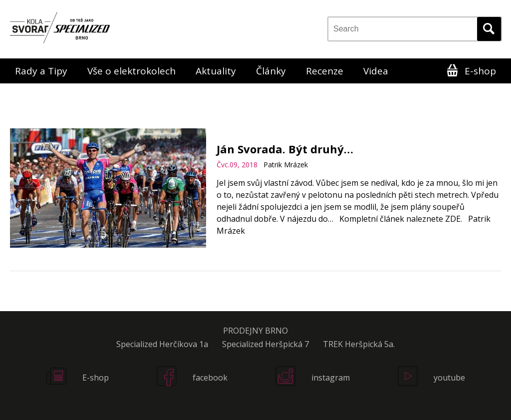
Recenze (325, 71)
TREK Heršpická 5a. (359, 344)
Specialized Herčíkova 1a (162, 344)
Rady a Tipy (41, 71)
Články (271, 71)
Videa (376, 71)
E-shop (480, 71)
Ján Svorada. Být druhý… (285, 149)
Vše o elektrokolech (131, 71)
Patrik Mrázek (286, 165)
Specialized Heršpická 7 (265, 344)
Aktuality (216, 71)
